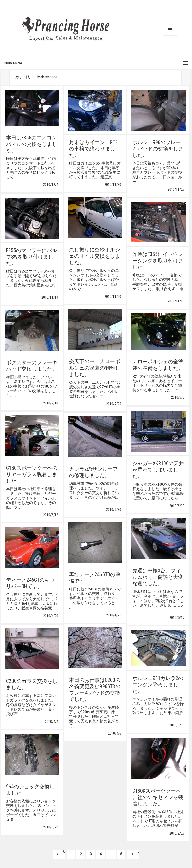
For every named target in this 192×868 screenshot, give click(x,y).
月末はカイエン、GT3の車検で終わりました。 (93, 149)
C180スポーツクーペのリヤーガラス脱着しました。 (32, 474)
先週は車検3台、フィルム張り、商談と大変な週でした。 (158, 577)
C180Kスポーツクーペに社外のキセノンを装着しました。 (158, 797)
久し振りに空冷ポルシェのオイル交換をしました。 (95, 256)
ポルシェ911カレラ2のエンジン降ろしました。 (158, 685)
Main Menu (13, 63)
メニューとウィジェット (170, 28)
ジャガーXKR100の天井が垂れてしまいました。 (158, 470)
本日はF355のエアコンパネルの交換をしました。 (32, 145)
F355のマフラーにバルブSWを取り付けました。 (31, 257)
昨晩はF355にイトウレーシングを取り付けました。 (158, 261)
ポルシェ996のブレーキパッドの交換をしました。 (158, 149)
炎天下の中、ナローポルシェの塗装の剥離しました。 (95, 368)
